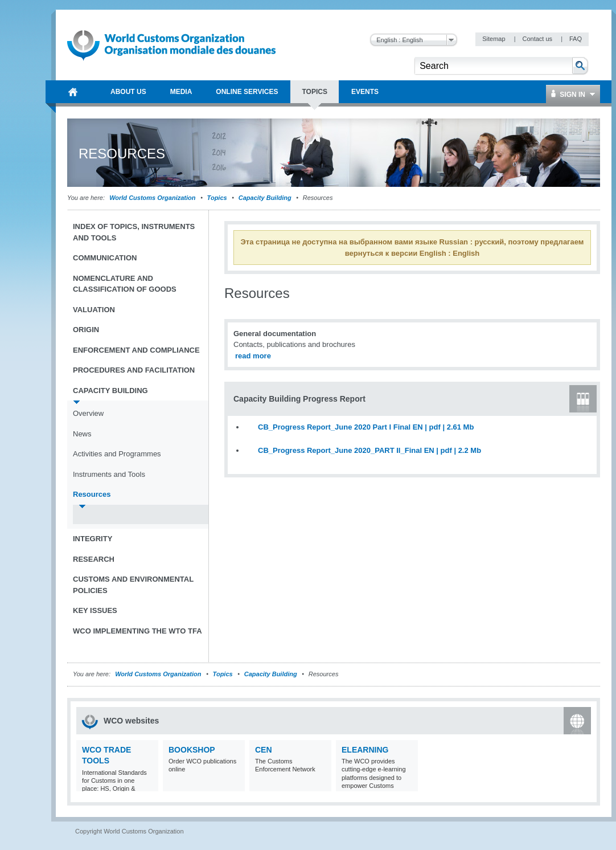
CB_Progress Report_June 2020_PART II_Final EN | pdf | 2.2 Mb (369, 450)
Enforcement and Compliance (136, 350)
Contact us (538, 39)
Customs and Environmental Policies (133, 585)
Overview (88, 413)
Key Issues (95, 610)
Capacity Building (265, 198)
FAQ (576, 39)
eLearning (365, 750)
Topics (217, 198)
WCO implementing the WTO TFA (137, 631)
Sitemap (494, 39)
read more (253, 356)
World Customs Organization (153, 198)
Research (94, 559)
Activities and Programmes (117, 454)
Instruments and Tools (109, 474)
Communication (105, 258)
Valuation (94, 310)
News (82, 434)
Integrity (93, 539)
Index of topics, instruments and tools (134, 232)
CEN (264, 750)
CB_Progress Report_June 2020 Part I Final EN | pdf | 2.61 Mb (366, 427)
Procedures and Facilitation (134, 370)
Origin (86, 330)
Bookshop (192, 750)
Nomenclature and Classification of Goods (125, 284)
